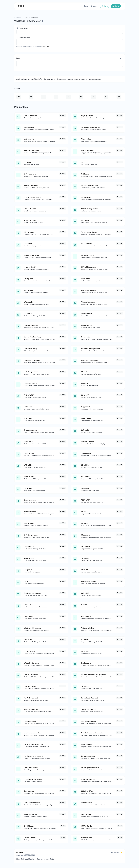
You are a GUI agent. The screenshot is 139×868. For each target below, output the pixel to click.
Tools (86, 6)
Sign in (105, 6)
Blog (18, 859)
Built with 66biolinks (28, 859)
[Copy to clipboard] (120, 59)
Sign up (116, 6)
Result (18, 58)
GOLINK (21, 6)
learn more (47, 47)
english (115, 853)
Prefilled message (23, 37)
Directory (94, 6)
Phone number (22, 28)
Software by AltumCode (45, 859)
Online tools (18, 17)
